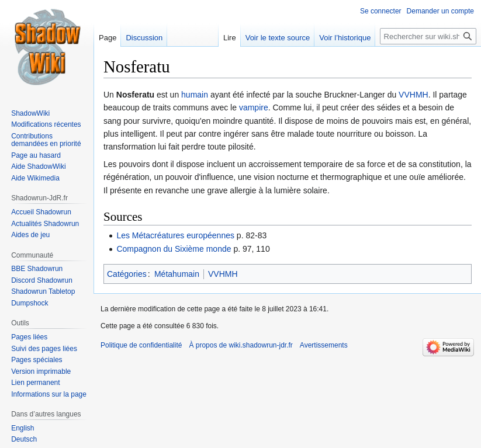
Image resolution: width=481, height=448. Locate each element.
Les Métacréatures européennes (175, 235)
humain (195, 95)
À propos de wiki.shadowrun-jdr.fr (241, 345)
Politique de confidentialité (141, 345)
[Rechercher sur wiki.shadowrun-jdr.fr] (428, 36)
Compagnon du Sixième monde (174, 249)
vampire (254, 107)
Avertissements (324, 345)
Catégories (127, 274)
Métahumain (177, 274)
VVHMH (413, 95)
